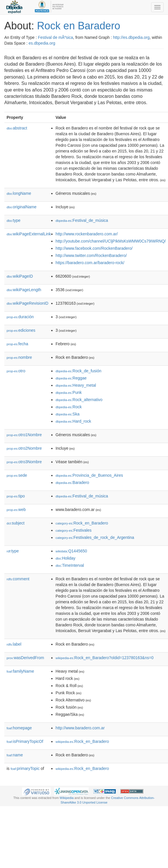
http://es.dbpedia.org (131, 37)
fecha (17, 344)
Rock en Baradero (79, 26)
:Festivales (74, 530)
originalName (22, 207)
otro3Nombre (24, 462)
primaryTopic (25, 768)
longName (19, 193)
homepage (19, 728)
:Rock (69, 407)
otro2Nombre (24, 448)
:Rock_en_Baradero (82, 523)
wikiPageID (20, 276)
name (15, 755)
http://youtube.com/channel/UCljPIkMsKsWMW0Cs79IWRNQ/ (111, 241)
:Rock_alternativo (79, 400)
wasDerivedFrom (25, 658)
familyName (20, 671)
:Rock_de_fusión (79, 371)
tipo (16, 496)
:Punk (69, 392)
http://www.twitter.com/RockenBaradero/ (91, 255)
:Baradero (72, 482)
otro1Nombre (24, 435)
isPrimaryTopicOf (25, 741)
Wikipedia (67, 798)
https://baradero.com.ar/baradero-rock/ (90, 263)
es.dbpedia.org (42, 43)
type (13, 220)
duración (20, 317)
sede (17, 475)
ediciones (21, 330)
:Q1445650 (71, 551)
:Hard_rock (73, 421)
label (14, 644)
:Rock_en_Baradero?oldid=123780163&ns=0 (105, 658)
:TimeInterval (70, 565)
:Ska (68, 414)
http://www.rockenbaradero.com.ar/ (87, 234)
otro (16, 371)
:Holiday (66, 558)
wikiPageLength (24, 290)
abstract (17, 128)
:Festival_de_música (82, 220)
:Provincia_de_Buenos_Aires (89, 475)
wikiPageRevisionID (28, 303)
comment (18, 579)
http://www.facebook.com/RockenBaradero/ (94, 248)
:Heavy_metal (76, 385)
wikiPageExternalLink (29, 234)
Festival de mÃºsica (55, 37)
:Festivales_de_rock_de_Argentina (95, 537)
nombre (19, 357)
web (16, 510)
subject (15, 523)
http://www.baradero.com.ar (80, 728)
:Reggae (71, 378)
